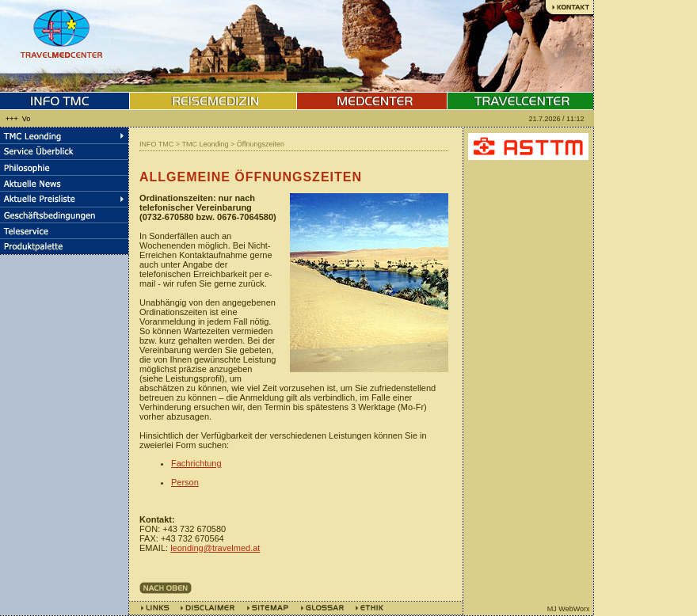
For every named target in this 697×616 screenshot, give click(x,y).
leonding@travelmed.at (215, 548)
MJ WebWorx (569, 609)
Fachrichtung (196, 463)
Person (185, 482)
